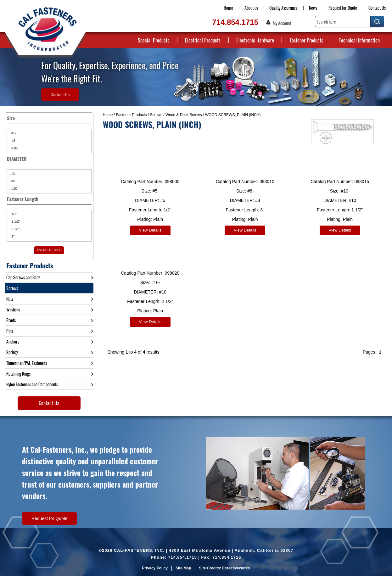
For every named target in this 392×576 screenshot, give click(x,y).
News (313, 8)
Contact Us (377, 8)
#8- (13, 141)
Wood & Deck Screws (184, 115)
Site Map (183, 568)
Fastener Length (49, 199)
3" (12, 237)
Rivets (11, 320)
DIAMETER (49, 159)
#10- (14, 148)
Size (49, 118)
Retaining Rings (18, 374)
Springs (12, 352)
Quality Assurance (283, 8)
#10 (14, 188)
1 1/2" (15, 221)
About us (251, 8)
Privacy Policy (155, 568)
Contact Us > (60, 94)
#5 (13, 173)
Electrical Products (203, 40)
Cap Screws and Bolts (23, 277)
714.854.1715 (235, 22)
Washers (13, 309)
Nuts (10, 299)
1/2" (14, 214)
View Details (150, 230)
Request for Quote (343, 8)
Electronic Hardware (255, 40)
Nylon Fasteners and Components (32, 384)
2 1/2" (15, 229)
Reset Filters (49, 250)
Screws (156, 115)
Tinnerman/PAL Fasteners (27, 363)
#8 (13, 181)
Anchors (13, 341)
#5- (13, 133)
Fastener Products (306, 40)
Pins (10, 331)
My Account (282, 23)
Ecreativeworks (236, 568)
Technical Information (359, 40)
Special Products (154, 40)
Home (228, 8)
